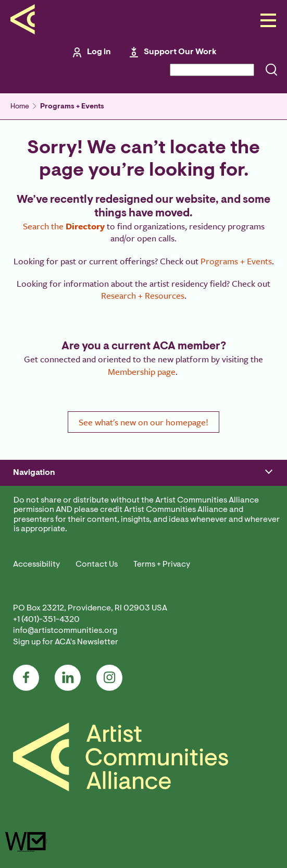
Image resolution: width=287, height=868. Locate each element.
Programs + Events (72, 107)
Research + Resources (143, 295)
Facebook (26, 678)
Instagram (109, 678)
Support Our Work (180, 52)
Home (20, 107)
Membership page (142, 371)
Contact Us (97, 565)
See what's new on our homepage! (144, 422)
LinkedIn (68, 678)
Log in (99, 52)
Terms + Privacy (162, 565)
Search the (64, 226)
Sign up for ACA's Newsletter (66, 642)
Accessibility (36, 565)
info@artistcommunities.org (65, 631)
